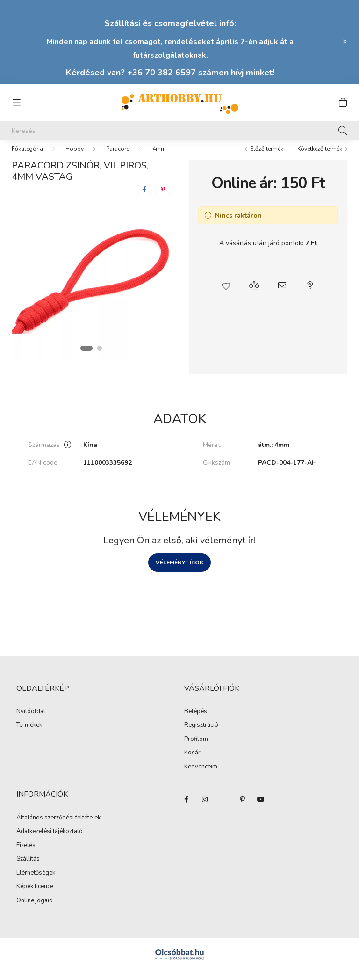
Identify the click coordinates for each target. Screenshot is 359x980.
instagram (205, 809)
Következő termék (320, 158)
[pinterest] (163, 199)
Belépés (196, 721)
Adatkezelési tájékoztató (50, 841)
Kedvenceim (201, 776)
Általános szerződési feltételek (58, 827)
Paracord (118, 158)
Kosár (192, 762)
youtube (261, 809)
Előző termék (267, 158)
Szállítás (28, 869)
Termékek (29, 735)
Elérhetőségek (36, 883)
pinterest (242, 809)
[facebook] (144, 199)
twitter (223, 809)
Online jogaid (35, 910)
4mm (159, 158)
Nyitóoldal (31, 721)
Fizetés (26, 855)
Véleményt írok (179, 572)
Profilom (196, 749)
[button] (226, 295)
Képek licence (35, 896)
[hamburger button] (16, 102)
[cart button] (343, 102)
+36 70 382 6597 (162, 73)
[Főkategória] (27, 158)
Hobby (75, 158)
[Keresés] (179, 131)
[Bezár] (345, 42)
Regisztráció (201, 735)
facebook (186, 809)
